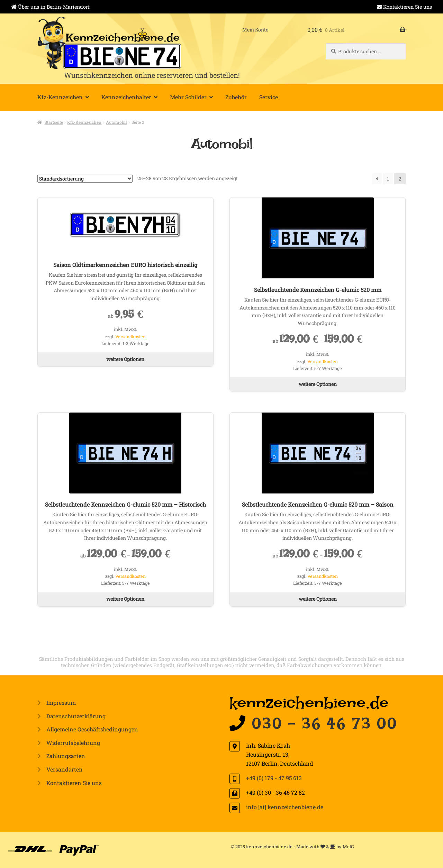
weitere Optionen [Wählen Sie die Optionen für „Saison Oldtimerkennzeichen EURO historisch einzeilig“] (125, 359)
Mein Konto (255, 30)
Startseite (54, 122)
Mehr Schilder (188, 97)
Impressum (61, 703)
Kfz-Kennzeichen (60, 97)
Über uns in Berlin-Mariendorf (54, 7)
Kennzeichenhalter (126, 97)
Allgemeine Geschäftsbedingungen (92, 729)
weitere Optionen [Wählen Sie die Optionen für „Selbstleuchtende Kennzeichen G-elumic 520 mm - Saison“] (318, 599)
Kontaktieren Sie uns (408, 7)
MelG (348, 847)
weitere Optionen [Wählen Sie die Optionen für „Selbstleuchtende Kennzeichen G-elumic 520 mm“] (318, 384)
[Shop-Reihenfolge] (85, 179)
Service (269, 97)
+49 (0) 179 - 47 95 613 (274, 778)
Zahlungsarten (66, 756)
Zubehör (236, 97)
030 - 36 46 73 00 (325, 728)
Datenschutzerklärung (76, 716)
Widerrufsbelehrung (73, 743)
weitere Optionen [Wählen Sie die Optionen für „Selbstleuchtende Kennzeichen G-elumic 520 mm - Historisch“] (125, 599)
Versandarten (65, 769)
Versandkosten (130, 336)
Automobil (116, 122)
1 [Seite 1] (388, 179)
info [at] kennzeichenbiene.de (285, 807)
